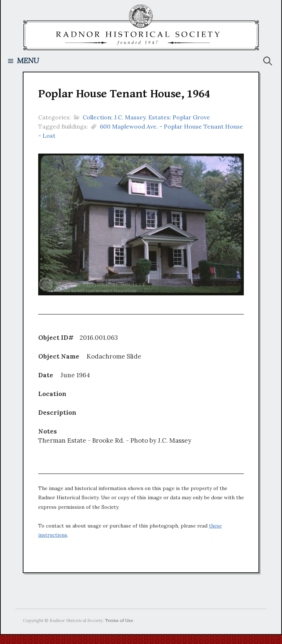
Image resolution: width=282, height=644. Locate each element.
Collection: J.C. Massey (114, 117)
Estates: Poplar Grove (179, 117)
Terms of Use (119, 620)
